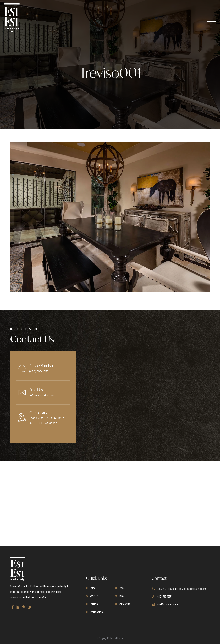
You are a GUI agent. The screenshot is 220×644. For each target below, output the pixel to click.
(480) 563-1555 (39, 371)
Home (92, 588)
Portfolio (94, 604)
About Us (94, 596)
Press (122, 588)
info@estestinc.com (42, 395)
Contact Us (124, 604)
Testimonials (96, 612)
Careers (123, 596)
